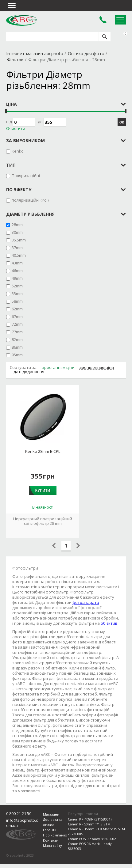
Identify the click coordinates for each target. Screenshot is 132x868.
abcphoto (21, 20)
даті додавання (29, 372)
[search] (105, 37)
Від (21, 122)
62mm (17, 309)
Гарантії (50, 836)
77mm (17, 332)
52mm (17, 286)
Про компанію (55, 841)
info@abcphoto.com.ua (22, 829)
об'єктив (109, 623)
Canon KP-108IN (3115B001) (90, 825)
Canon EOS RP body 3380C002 (92, 845)
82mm (17, 339)
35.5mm (19, 240)
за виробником (25, 140)
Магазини (51, 820)
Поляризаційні (26, 176)
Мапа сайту (52, 852)
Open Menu (120, 20)
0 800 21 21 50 (19, 820)
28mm (17, 225)
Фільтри (15, 60)
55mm (17, 294)
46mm (17, 271)
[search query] (52, 37)
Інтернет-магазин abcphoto (35, 53)
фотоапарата (86, 602)
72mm (17, 324)
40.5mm (19, 255)
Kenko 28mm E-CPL (43, 451)
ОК (122, 122)
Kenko (18, 151)
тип (11, 165)
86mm (17, 347)
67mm (17, 316)
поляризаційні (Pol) (30, 200)
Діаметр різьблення (30, 214)
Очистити (16, 129)
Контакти (51, 846)
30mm (17, 232)
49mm (17, 278)
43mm (17, 263)
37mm (17, 248)
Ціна (12, 104)
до (52, 122)
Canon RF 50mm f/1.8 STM (89, 830)
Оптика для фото (86, 53)
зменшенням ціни (97, 368)
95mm (17, 355)
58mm (17, 301)
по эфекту (19, 190)
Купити (43, 491)
